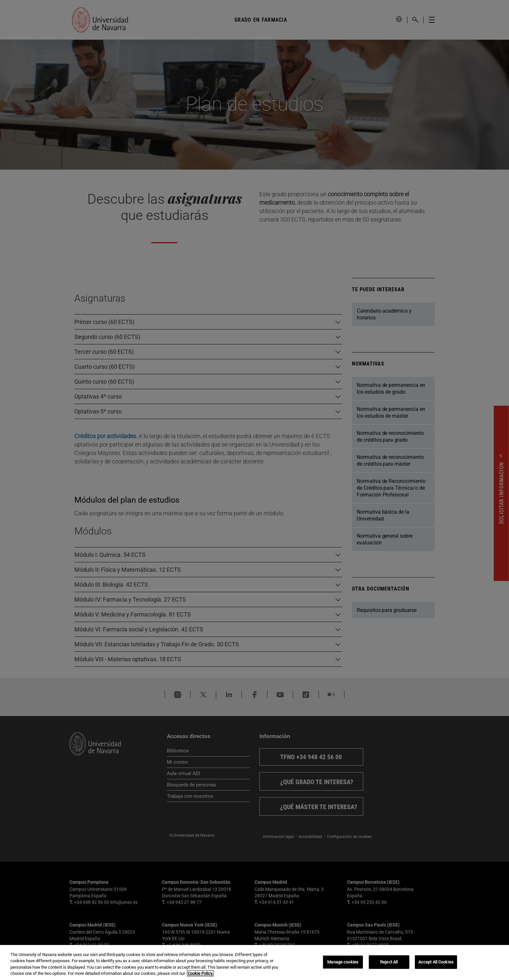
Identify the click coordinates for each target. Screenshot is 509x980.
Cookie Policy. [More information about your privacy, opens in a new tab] (200, 973)
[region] (255, 962)
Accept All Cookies (436, 962)
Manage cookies (343, 962)
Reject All (389, 962)
